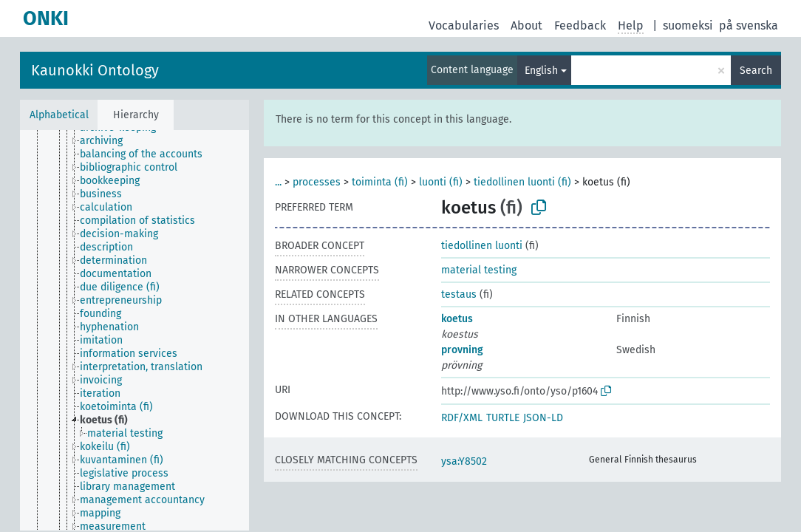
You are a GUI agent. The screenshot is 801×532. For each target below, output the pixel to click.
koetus (457, 319)
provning (462, 350)
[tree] (134, 330)
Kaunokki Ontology (95, 70)
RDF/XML (462, 418)
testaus (459, 294)
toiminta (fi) (380, 182)
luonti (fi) (441, 182)
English (541, 71)
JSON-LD (543, 418)
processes (317, 182)
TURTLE (503, 418)
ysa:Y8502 (464, 461)
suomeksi (688, 25)
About (526, 25)
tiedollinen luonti (482, 246)
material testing (479, 270)
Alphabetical (59, 115)
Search (756, 71)
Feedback (580, 25)
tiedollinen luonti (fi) (522, 182)
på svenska (749, 25)
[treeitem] (108, 141)
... (278, 182)
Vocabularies (464, 25)
